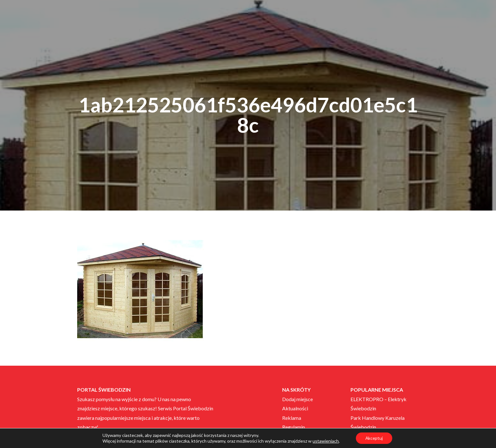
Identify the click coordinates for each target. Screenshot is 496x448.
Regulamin (294, 427)
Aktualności (295, 408)
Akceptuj (374, 438)
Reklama (292, 418)
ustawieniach (325, 441)
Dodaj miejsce (298, 399)
